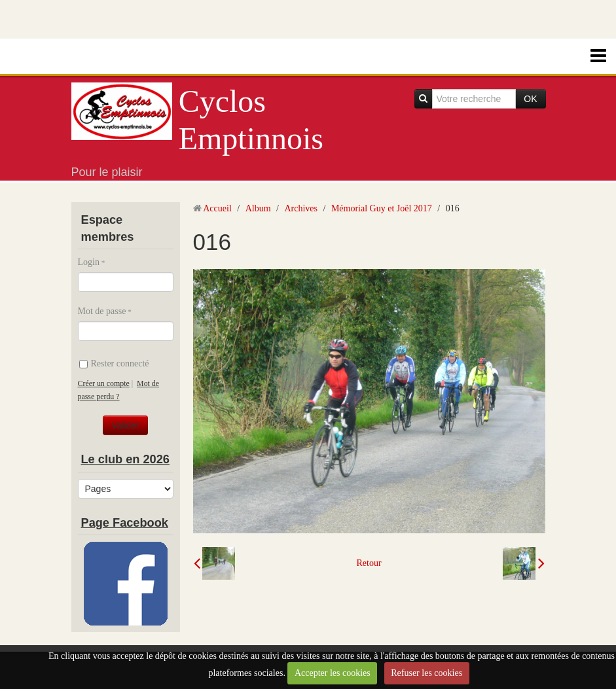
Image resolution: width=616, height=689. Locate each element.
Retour (369, 563)
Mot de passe (102, 311)
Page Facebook (125, 523)
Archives (301, 208)
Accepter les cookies (333, 673)
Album (258, 208)
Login (89, 262)
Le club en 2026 (125, 459)
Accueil (217, 208)
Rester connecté (114, 363)
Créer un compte (104, 383)
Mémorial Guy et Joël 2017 (382, 208)
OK (530, 99)
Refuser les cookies (426, 673)
